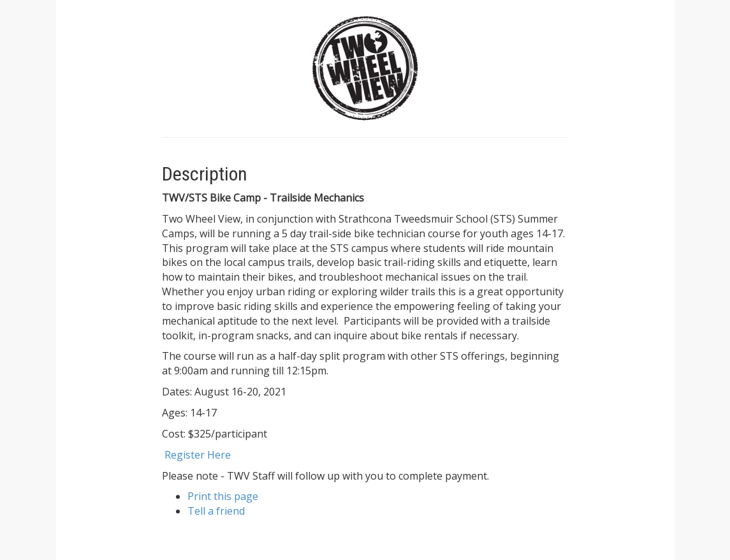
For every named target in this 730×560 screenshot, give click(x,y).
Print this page (223, 496)
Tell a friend (216, 511)
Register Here (198, 455)
